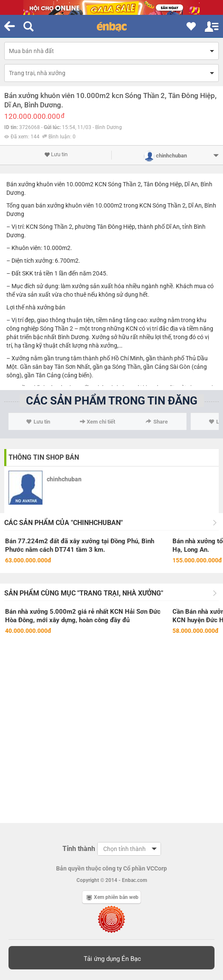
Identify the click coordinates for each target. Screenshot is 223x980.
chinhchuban (64, 479)
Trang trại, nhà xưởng (37, 73)
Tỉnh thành (79, 849)
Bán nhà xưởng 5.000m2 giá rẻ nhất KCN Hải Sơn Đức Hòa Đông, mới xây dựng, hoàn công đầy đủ (83, 616)
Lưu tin (56, 154)
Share (157, 422)
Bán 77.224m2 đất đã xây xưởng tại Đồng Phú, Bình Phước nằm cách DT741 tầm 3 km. (80, 545)
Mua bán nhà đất (31, 51)
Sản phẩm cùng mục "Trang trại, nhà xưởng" (84, 593)
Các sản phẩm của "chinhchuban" (64, 523)
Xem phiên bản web (113, 897)
